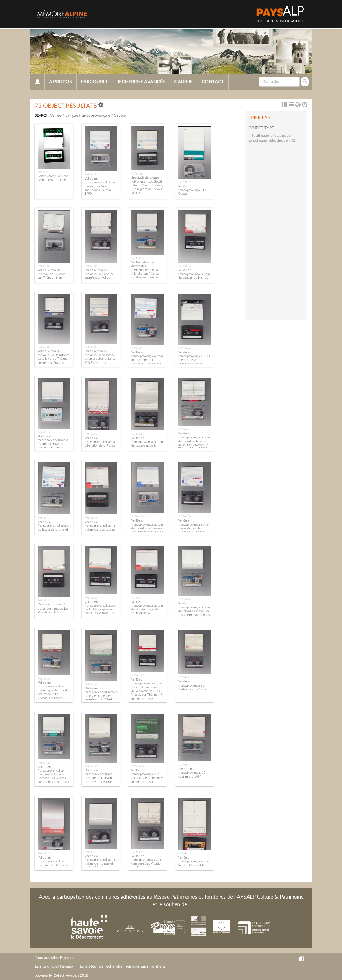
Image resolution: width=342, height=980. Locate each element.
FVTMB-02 (184, 182)
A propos (60, 82)
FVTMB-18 (91, 518)
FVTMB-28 (44, 679)
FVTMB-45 (184, 854)
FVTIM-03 (90, 175)
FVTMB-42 (44, 854)
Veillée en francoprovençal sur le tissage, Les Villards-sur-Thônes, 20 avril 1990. (100, 186)
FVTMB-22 (44, 601)
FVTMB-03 (44, 266)
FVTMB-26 (184, 599)
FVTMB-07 (44, 347)
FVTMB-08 (91, 347)
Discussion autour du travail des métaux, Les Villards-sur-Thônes (53, 608)
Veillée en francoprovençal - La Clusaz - (192, 190)
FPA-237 (43, 172)
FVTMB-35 (91, 766)
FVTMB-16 (184, 430)
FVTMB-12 (91, 434)
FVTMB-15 (138, 434)
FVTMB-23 (91, 598)
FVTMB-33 (184, 678)
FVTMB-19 (138, 517)
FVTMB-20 (184, 517)
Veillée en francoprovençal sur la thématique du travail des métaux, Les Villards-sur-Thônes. (53, 690)
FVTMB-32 (138, 676)
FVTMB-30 (91, 684)
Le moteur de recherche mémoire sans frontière (122, 966)
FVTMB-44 (138, 852)
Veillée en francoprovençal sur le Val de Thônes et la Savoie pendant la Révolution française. (193, 865)
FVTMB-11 (44, 432)
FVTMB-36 (138, 766)
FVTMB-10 (184, 348)
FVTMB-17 (44, 518)
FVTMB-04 (91, 266)
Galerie (183, 82)
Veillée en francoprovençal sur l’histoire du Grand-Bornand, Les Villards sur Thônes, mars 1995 (53, 775)
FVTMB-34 (44, 763)
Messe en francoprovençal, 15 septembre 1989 (192, 773)
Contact (213, 82)
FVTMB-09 (138, 348)
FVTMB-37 (184, 765)
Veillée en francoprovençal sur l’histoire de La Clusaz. (193, 685)
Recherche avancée (141, 82)
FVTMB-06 (184, 266)
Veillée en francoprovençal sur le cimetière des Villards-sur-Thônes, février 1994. (147, 864)
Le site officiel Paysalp (54, 966)
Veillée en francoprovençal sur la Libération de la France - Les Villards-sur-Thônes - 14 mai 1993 (100, 446)
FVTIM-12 (137, 174)
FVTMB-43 (91, 852)
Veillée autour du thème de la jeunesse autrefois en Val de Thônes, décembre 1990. (99, 278)
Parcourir (94, 82)
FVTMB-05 (138, 258)
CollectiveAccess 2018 (71, 975)
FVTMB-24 (138, 598)
